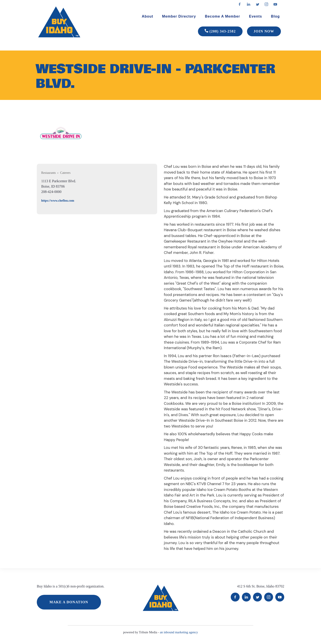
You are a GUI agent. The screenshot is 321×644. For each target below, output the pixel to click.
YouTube (280, 597)
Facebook (235, 597)
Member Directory (179, 16)
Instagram (269, 597)
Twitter (257, 597)
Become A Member (222, 16)
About (147, 16)
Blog (275, 16)
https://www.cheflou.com (58, 201)
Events (255, 16)
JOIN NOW (264, 31)
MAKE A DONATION (69, 602)
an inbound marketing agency (179, 632)
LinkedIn (246, 597)
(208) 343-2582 (220, 31)
